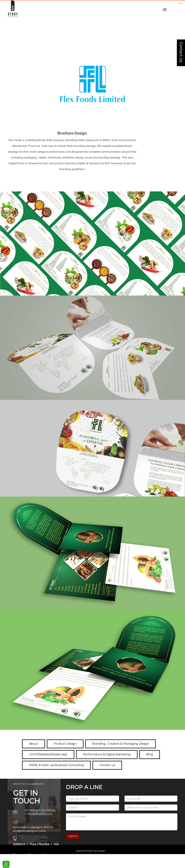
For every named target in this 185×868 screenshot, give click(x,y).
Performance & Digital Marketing (107, 754)
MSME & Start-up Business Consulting (56, 765)
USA (56, 844)
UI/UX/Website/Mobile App (48, 754)
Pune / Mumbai (39, 844)
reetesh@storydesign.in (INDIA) (33, 827)
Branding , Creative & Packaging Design (121, 744)
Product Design (65, 744)
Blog (150, 754)
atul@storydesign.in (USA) (29, 831)
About (34, 744)
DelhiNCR (19, 844)
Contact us (107, 765)
